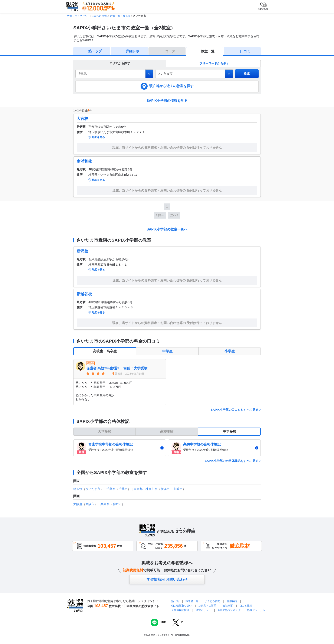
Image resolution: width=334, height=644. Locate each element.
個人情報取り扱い (181, 606)
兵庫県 (105, 504)
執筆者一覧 (192, 601)
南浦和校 (84, 161)
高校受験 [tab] (167, 431)
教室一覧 (115, 16)
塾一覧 (175, 601)
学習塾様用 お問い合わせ (167, 580)
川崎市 (178, 489)
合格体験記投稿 (180, 610)
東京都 (138, 489)
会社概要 (228, 606)
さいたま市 (93, 489)
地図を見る (98, 137)
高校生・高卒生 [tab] (105, 351)
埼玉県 (127, 16)
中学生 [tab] (167, 351)
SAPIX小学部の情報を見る (167, 101)
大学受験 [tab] (105, 431)
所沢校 (82, 251)
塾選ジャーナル (256, 610)
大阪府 (78, 504)
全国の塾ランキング (229, 610)
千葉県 (111, 489)
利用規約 (232, 601)
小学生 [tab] (230, 351)
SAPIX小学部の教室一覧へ (167, 229)
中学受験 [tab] (229, 431)
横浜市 (165, 489)
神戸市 (117, 504)
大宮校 (82, 119)
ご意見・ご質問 (207, 606)
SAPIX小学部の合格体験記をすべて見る (232, 461)
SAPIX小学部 (100, 16)
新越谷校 (84, 294)
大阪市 (90, 504)
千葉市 (123, 489)
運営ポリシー (203, 610)
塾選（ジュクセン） (78, 16)
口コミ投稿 (246, 606)
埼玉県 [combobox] (82, 73)
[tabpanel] (167, 382)
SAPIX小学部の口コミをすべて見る (235, 410)
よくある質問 (213, 601)
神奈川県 (151, 489)
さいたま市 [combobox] (165, 73)
